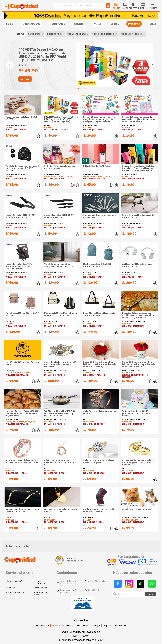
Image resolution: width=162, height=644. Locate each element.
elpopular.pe (83, 626)
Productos (134, 24)
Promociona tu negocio (40, 594)
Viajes (98, 24)
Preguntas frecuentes (15, 593)
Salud (153, 24)
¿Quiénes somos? (14, 581)
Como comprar (40, 588)
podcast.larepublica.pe (63, 626)
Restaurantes (57, 24)
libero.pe (96, 626)
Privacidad (10, 588)
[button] (76, 88)
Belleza (115, 24)
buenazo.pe (121, 626)
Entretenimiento (31, 24)
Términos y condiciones (39, 582)
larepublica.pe (42, 626)
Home (10, 24)
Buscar (151, 594)
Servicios (79, 24)
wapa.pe (107, 626)
